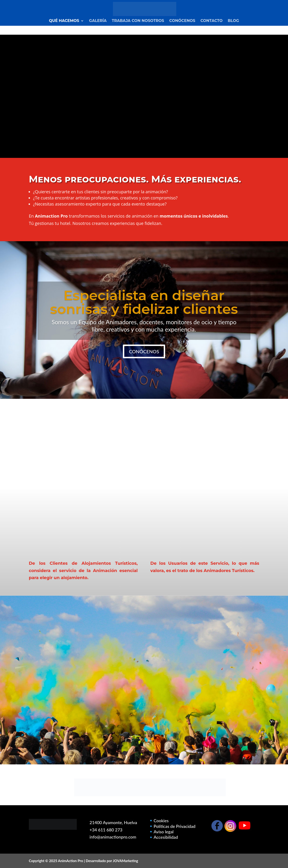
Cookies (161, 821)
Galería (98, 21)
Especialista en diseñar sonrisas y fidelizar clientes (144, 302)
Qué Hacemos (64, 21)
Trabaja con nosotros (138, 21)
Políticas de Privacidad (174, 826)
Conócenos (182, 21)
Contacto (212, 21)
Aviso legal (163, 832)
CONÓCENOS (144, 351)
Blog (233, 21)
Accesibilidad (166, 837)
